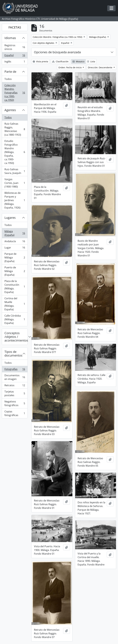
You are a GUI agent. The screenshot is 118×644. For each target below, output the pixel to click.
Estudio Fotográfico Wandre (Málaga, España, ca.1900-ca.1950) (15, 152)
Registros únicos (15, 47)
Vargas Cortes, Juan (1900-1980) (15, 183)
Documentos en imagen (15, 377)
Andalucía (15, 242)
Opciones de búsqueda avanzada (57, 52)
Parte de (10, 72)
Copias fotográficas (15, 413)
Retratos (15, 386)
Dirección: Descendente (100, 67)
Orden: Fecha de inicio (70, 67)
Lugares (10, 218)
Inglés (15, 62)
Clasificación (60, 61)
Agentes (10, 110)
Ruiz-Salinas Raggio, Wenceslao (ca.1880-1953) (15, 129)
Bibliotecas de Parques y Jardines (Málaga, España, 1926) (15, 200)
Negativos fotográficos (15, 403)
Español (15, 56)
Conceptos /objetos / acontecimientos (16, 337)
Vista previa (40, 61)
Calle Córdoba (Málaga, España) (15, 319)
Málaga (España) (15, 233)
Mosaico (78, 61)
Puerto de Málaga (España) (15, 271)
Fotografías (15, 370)
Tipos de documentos (13, 354)
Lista (91, 61)
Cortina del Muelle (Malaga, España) (15, 304)
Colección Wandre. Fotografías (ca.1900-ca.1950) (15, 93)
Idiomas (10, 38)
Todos (8, 79)
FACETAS (15, 27)
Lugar (15, 248)
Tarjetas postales (15, 393)
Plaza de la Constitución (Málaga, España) (15, 287)
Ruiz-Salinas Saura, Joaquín (15, 171)
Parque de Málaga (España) (15, 257)
